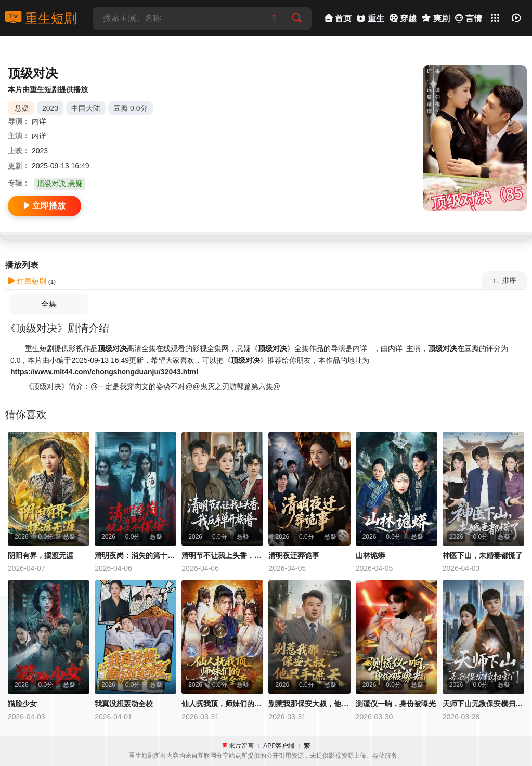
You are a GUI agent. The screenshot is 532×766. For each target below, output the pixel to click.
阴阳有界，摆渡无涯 (41, 555)
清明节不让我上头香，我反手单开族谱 (222, 555)
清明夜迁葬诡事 (294, 555)
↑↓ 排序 (504, 280)
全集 (49, 304)
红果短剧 (27, 281)
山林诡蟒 (370, 555)
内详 (39, 121)
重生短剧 (41, 18)
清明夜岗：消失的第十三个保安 (135, 555)
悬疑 (22, 108)
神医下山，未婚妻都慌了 (483, 555)
